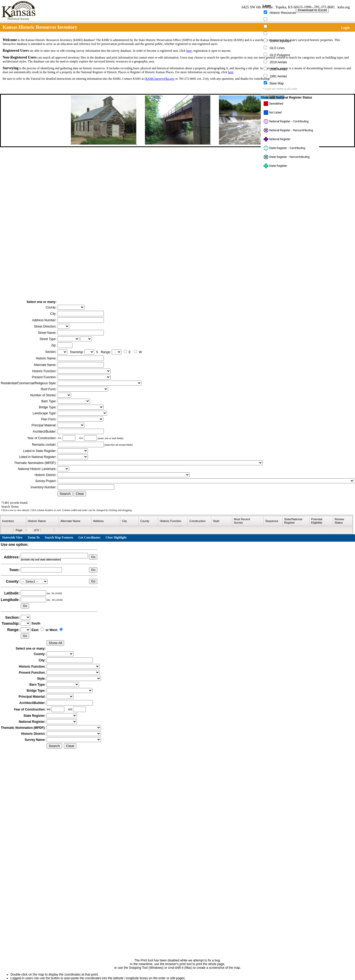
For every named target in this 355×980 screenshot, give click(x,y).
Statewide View (12, 537)
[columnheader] (13, 521)
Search (65, 494)
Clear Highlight (116, 537)
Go (93, 557)
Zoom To (34, 537)
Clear (80, 494)
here (189, 51)
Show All (55, 643)
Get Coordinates (89, 537)
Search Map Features (59, 537)
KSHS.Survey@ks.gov (160, 79)
